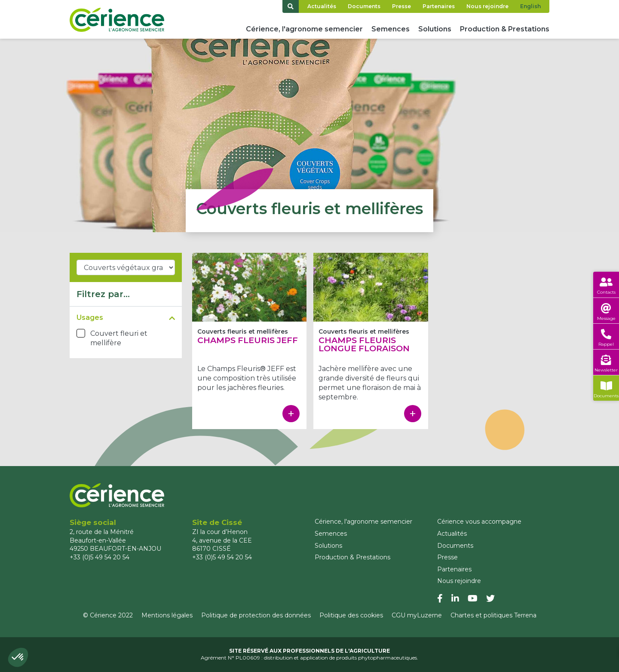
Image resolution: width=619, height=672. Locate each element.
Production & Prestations (505, 29)
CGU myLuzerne (417, 615)
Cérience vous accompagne (479, 522)
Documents (364, 6)
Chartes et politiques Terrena (493, 615)
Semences (391, 29)
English (530, 6)
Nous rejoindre (487, 6)
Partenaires (439, 6)
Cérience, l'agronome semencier (304, 29)
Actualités (322, 6)
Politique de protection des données (256, 615)
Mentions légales (167, 615)
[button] (18, 657)
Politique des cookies (351, 615)
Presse (401, 6)
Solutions (435, 29)
